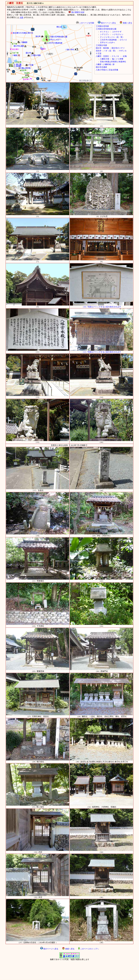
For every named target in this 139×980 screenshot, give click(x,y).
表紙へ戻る (126, 23)
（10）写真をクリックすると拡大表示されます (101, 306)
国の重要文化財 (76, 12)
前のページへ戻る (107, 23)
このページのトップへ (89, 949)
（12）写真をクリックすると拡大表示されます (101, 351)
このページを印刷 (85, 23)
